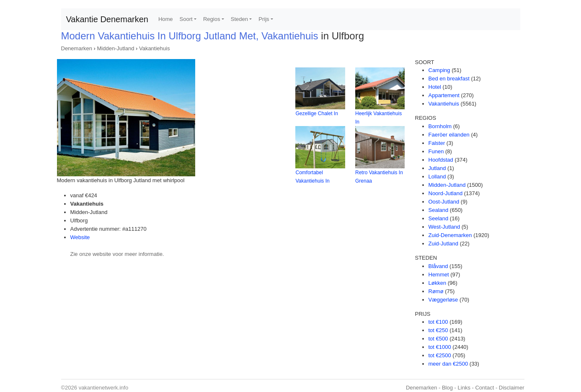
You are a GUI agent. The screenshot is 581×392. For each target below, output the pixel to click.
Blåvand (438, 266)
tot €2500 (440, 355)
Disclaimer (512, 388)
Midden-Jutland (116, 48)
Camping (439, 70)
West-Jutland (444, 227)
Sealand (439, 210)
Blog (447, 388)
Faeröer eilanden (449, 135)
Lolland (437, 177)
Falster (437, 143)
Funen (436, 151)
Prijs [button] (264, 19)
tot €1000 (440, 347)
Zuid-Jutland (444, 244)
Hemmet (439, 275)
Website (80, 237)
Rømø (436, 291)
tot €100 (438, 322)
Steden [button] (239, 19)
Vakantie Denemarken (107, 19)
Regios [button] (212, 19)
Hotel (435, 87)
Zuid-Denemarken (450, 235)
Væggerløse (443, 300)
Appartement (444, 95)
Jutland (437, 168)
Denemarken (77, 48)
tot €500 (438, 339)
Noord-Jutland (446, 193)
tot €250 (438, 330)
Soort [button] (186, 19)
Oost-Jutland (444, 202)
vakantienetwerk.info (104, 388)
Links (464, 388)
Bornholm (440, 126)
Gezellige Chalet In (316, 113)
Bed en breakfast (449, 79)
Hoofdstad (441, 160)
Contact (484, 388)
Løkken (438, 283)
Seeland (439, 218)
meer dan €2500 (448, 364)
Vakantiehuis (154, 48)
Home (166, 19)
